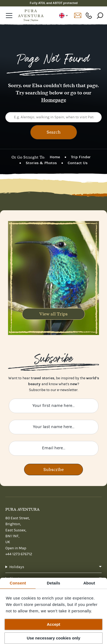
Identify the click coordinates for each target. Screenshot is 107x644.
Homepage (54, 100)
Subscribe (53, 469)
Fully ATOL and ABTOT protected (54, 3)
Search (54, 132)
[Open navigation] (9, 16)
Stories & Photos (41, 163)
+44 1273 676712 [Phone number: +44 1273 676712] (89, 15)
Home (55, 157)
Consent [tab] (18, 583)
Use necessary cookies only (53, 638)
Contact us (78, 16)
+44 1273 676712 (19, 554)
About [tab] (89, 583)
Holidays (17, 567)
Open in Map (16, 548)
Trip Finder (81, 157)
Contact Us (78, 163)
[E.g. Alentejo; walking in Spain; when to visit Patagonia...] (53, 117)
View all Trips (53, 314)
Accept (53, 624)
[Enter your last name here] (54, 427)
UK (63, 16)
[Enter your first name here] (54, 406)
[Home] (31, 16)
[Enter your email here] (54, 448)
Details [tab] (53, 583)
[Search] (100, 15)
